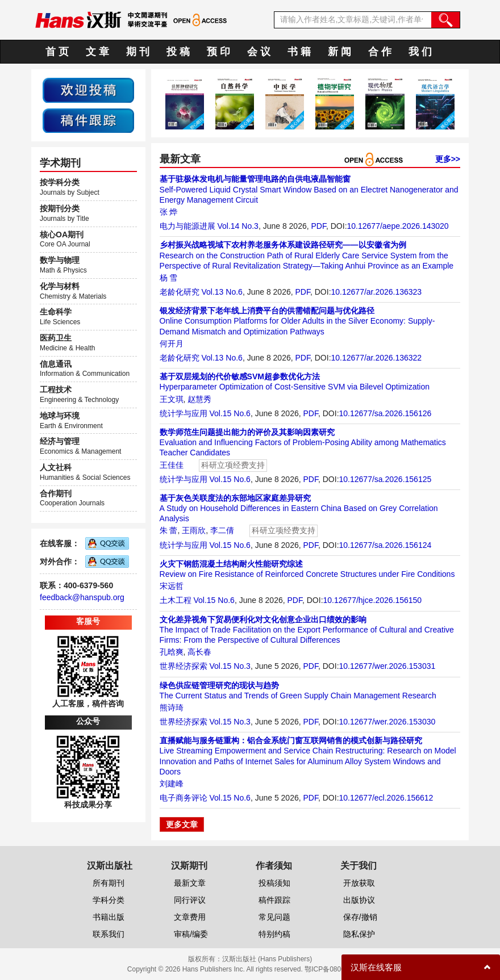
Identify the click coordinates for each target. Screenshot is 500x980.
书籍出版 (109, 917)
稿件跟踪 (274, 900)
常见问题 (274, 917)
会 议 (259, 52)
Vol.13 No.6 (222, 292)
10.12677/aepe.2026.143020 (398, 226)
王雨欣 (194, 530)
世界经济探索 (184, 666)
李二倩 (222, 530)
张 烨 (169, 212)
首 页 (57, 52)
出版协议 (359, 900)
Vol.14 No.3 (238, 226)
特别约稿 (274, 934)
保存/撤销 (360, 917)
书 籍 (299, 52)
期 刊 (138, 52)
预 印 (218, 52)
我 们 (420, 52)
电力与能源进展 (188, 226)
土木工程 (176, 600)
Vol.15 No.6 (230, 413)
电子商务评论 (184, 798)
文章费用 (190, 917)
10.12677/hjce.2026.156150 (373, 600)
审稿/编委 (191, 934)
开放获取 (359, 883)
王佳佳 (172, 465)
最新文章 (190, 883)
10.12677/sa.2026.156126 (386, 413)
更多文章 (182, 824)
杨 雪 (169, 278)
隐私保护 (359, 934)
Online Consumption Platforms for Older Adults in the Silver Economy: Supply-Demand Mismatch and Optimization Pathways (297, 321)
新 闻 (339, 52)
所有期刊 (109, 883)
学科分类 (109, 900)
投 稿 (178, 52)
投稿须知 (274, 883)
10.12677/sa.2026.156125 (386, 479)
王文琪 (172, 399)
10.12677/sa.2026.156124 (386, 545)
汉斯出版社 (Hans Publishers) (267, 959)
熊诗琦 (172, 707)
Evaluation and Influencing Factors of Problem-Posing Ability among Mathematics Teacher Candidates (303, 442)
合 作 (380, 52)
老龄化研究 (180, 292)
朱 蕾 (169, 530)
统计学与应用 (184, 413)
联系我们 (109, 934)
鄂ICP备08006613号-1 (339, 969)
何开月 (172, 344)
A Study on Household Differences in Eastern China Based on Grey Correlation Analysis (299, 508)
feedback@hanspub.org (82, 597)
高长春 (199, 652)
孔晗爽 (172, 652)
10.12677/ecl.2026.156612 (386, 798)
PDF (319, 226)
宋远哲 (172, 586)
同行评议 (190, 900)
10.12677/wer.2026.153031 (388, 666)
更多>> (448, 159)
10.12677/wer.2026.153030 (388, 722)
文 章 (97, 52)
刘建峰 (172, 784)
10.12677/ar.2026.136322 (377, 358)
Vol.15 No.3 (230, 666)
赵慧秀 (199, 399)
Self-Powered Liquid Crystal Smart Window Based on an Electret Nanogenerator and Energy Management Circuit (309, 189)
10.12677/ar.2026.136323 (377, 292)
